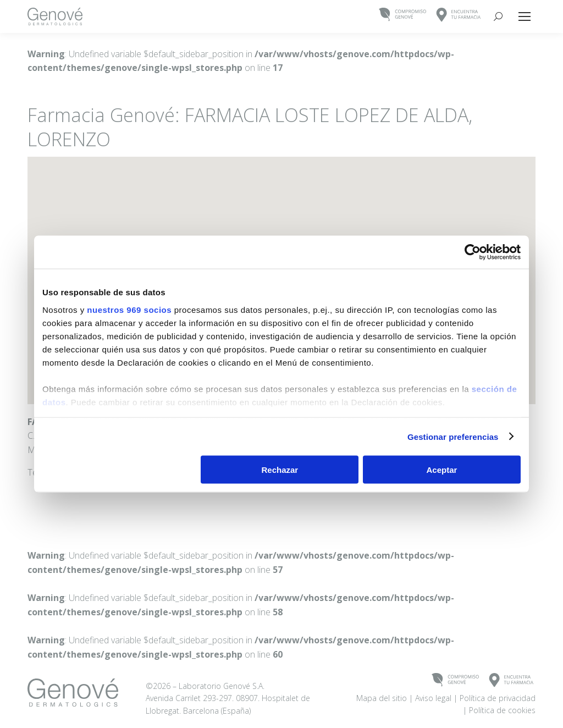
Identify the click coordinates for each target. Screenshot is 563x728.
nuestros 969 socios (129, 309)
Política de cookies (502, 710)
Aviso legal (433, 698)
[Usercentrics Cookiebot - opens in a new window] (473, 252)
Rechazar (280, 470)
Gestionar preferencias (453, 436)
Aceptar (442, 470)
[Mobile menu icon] (525, 16)
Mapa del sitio (382, 698)
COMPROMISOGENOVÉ (403, 15)
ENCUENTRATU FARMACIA (459, 15)
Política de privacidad (498, 698)
